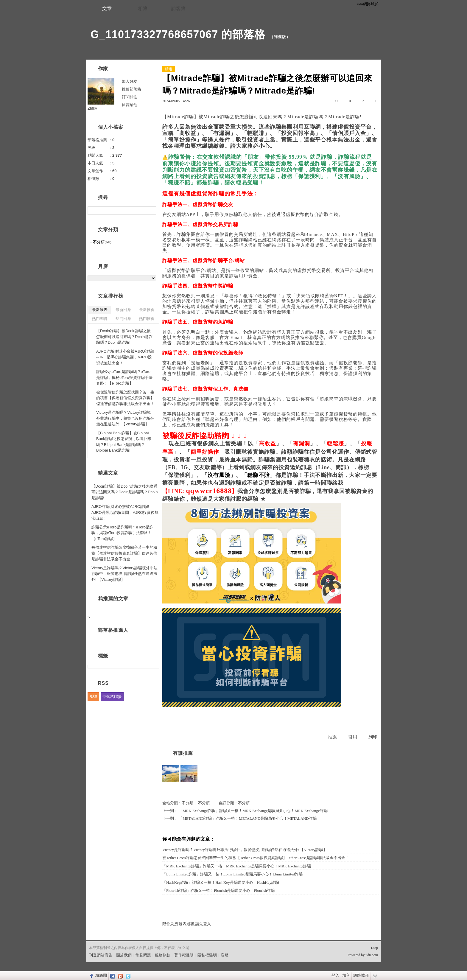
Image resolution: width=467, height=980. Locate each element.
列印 (373, 737)
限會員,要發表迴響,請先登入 (187, 924)
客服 (225, 955)
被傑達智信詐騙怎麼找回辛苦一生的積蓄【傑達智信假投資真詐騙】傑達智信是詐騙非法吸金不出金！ (125, 398)
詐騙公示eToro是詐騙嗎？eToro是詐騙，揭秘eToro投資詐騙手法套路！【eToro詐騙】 (124, 377)
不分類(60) (102, 242)
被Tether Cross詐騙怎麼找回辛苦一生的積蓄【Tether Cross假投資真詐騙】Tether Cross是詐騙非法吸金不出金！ (256, 858)
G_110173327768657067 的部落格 (178, 34)
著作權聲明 (184, 955)
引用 (353, 737)
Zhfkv (92, 108)
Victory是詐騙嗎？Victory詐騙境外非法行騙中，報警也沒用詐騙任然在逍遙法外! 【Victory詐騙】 (245, 850)
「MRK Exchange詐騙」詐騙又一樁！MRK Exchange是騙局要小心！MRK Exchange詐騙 (253, 811)
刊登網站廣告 (101, 955)
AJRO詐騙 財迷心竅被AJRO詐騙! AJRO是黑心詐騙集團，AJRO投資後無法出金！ (125, 357)
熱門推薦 (147, 319)
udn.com (372, 955)
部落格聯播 (112, 697)
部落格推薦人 (113, 630)
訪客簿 (178, 8)
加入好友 (130, 81)
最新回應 (123, 310)
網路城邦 (361, 975)
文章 (107, 8)
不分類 (187, 803)
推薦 (332, 737)
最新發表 (100, 310)
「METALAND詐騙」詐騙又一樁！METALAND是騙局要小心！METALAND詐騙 (248, 818)
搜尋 (151, 211)
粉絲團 (101, 975)
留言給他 (130, 105)
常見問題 (143, 955)
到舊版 (280, 37)
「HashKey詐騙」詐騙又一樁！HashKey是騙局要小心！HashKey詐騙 (221, 882)
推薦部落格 (131, 89)
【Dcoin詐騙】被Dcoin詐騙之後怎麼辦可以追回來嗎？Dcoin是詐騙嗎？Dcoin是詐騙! (124, 337)
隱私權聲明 (207, 955)
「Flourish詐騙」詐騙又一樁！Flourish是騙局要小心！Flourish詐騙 (218, 890)
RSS (93, 697)
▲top (374, 948)
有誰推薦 (183, 753)
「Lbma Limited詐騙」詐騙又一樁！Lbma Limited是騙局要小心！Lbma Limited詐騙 (232, 874)
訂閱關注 (130, 97)
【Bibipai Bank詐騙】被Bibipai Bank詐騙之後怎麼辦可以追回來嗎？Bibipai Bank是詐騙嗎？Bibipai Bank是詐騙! (124, 442)
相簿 (143, 8)
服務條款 (163, 955)
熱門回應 (123, 319)
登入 (335, 975)
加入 (346, 975)
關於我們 (124, 955)
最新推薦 (147, 310)
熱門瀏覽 (100, 319)
